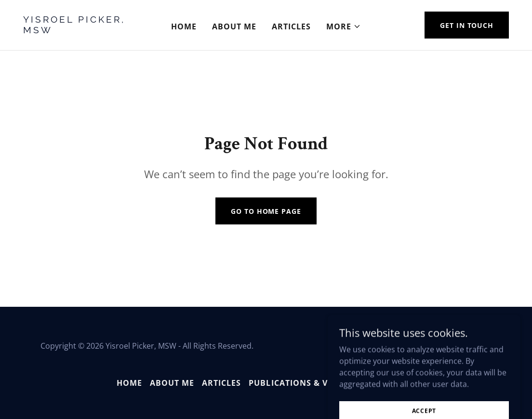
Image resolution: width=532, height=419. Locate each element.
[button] (344, 26)
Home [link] (184, 26)
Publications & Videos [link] (301, 383)
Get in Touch (467, 25)
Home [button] (129, 383)
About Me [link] (234, 26)
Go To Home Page (266, 211)
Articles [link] (291, 26)
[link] (87, 30)
